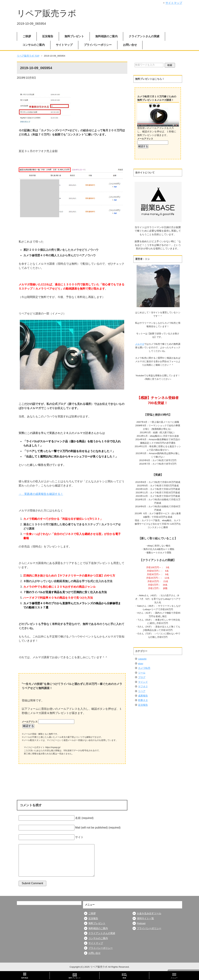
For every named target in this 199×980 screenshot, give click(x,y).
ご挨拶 (27, 36)
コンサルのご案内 (34, 45)
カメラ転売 (144, 668)
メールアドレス (30, 722)
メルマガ (140, 344)
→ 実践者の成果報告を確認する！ (41, 494)
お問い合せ (130, 45)
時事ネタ (143, 700)
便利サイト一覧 (145, 918)
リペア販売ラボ (47, 13)
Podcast (141, 923)
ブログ (142, 677)
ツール (142, 673)
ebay (141, 664)
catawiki (142, 659)
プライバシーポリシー (98, 45)
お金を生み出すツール (149, 913)
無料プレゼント (74, 36)
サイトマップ (64, 45)
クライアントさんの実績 (144, 36)
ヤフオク (143, 687)
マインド (143, 682)
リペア (142, 691)
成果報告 (143, 696)
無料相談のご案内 (106, 36)
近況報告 (48, 36)
